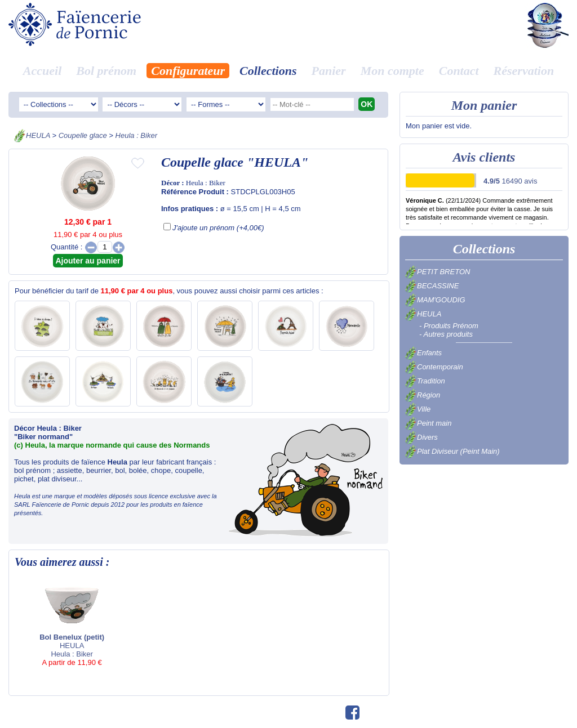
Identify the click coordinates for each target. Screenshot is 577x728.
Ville (418, 409)
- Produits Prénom (449, 326)
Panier (329, 71)
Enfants (423, 353)
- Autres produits (446, 334)
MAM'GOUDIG (435, 300)
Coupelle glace (83, 135)
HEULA (38, 135)
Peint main (428, 423)
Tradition (425, 381)
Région (423, 395)
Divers (421, 437)
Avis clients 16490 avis (414, 713)
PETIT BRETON (438, 272)
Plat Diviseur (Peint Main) (452, 451)
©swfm (327, 713)
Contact (459, 71)
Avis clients (484, 157)
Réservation (524, 71)
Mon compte (392, 71)
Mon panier (484, 105)
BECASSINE (432, 286)
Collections (268, 71)
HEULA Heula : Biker (75, 624)
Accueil (42, 71)
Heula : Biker (136, 135)
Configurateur (188, 71)
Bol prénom (106, 71)
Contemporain (434, 367)
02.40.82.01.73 (285, 713)
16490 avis (510, 181)
